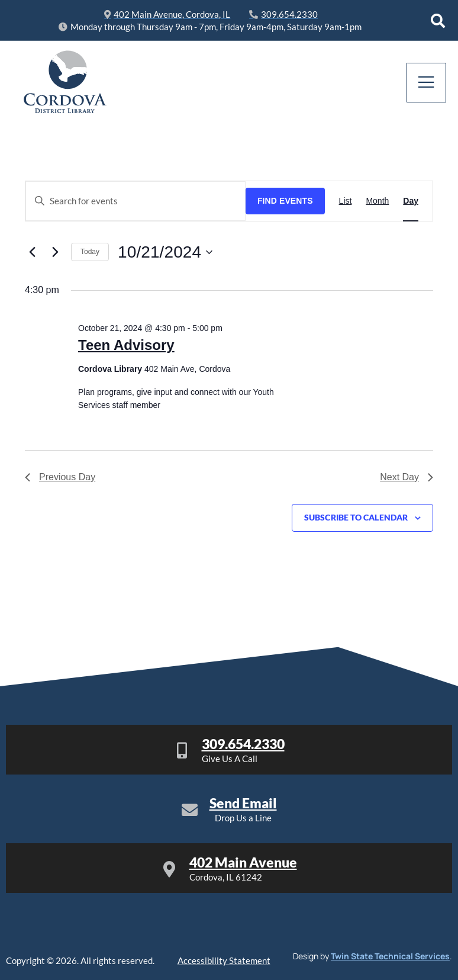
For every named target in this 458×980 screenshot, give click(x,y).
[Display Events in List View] (346, 201)
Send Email (243, 803)
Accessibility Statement (224, 960)
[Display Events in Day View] (411, 201)
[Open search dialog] (438, 21)
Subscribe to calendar (356, 518)
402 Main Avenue (243, 862)
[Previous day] (32, 252)
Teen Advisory (126, 345)
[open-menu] (427, 83)
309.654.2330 (243, 744)
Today (90, 252)
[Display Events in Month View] (377, 201)
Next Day (407, 477)
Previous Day (60, 477)
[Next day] (55, 252)
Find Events (285, 201)
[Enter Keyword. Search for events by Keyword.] (136, 201)
